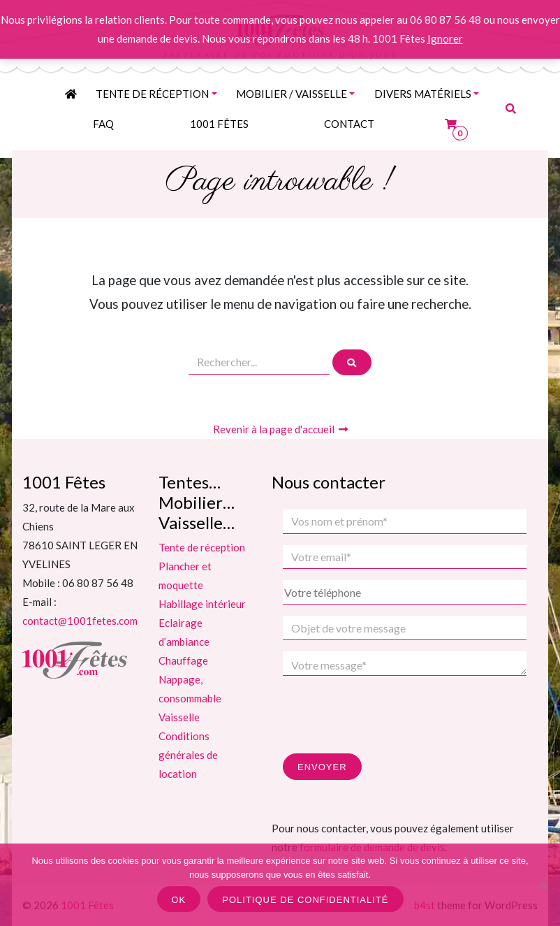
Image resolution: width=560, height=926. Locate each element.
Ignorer (445, 38)
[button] (511, 108)
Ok (179, 900)
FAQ (103, 124)
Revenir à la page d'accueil (280, 429)
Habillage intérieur (202, 604)
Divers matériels (423, 94)
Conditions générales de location (188, 755)
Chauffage (183, 660)
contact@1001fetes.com (80, 621)
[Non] (543, 885)
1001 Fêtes (219, 124)
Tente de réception (152, 94)
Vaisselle (179, 717)
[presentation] (389, 714)
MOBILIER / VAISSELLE (292, 94)
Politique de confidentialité (305, 900)
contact (349, 124)
